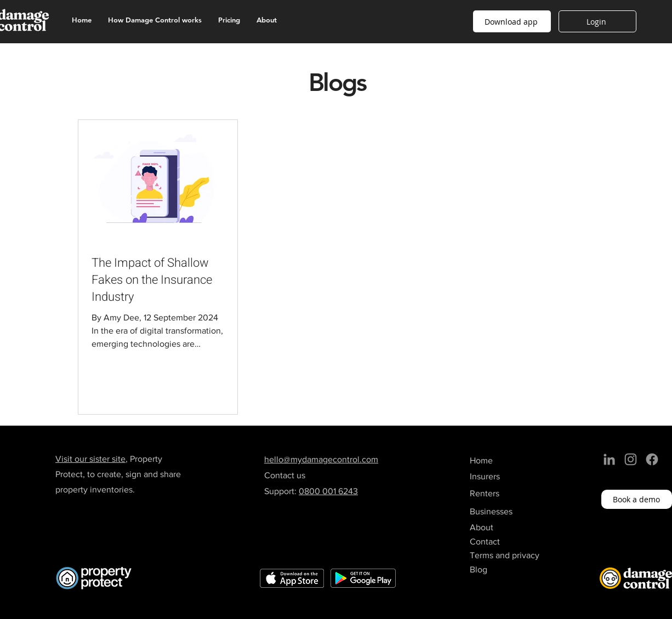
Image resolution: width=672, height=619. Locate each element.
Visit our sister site (90, 459)
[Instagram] (631, 459)
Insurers (485, 476)
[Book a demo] (637, 499)
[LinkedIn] (609, 459)
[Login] (597, 21)
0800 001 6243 (328, 491)
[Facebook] (652, 459)
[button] (512, 21)
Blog (479, 569)
